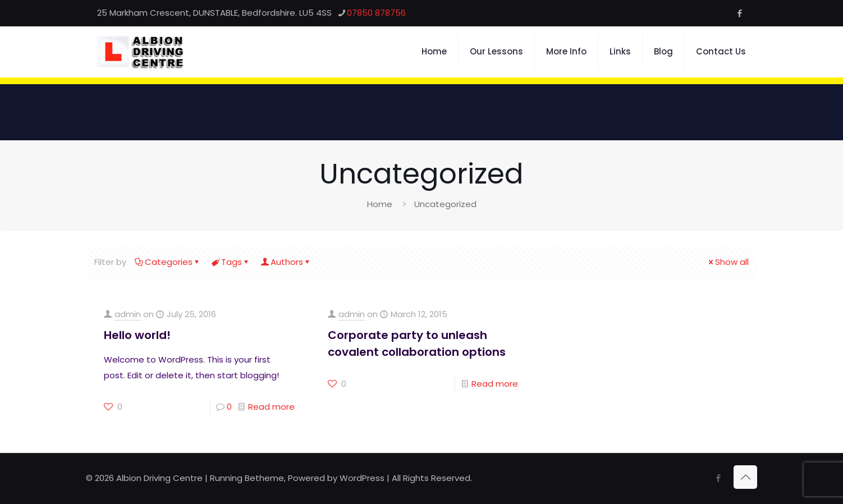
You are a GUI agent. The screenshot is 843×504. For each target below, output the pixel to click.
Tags (231, 262)
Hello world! (137, 335)
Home (380, 204)
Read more (271, 407)
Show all (728, 262)
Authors (286, 262)
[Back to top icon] (745, 477)
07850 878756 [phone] (376, 13)
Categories (168, 262)
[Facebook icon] (739, 13)
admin (128, 314)
